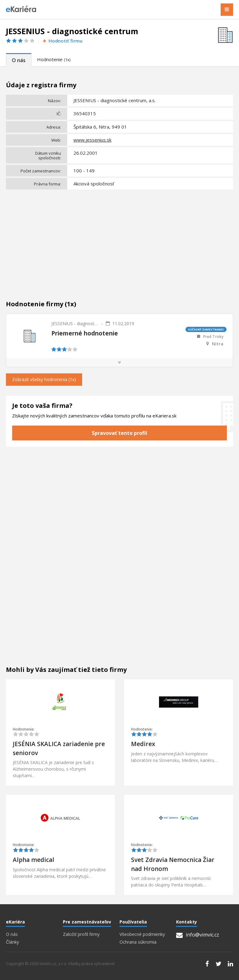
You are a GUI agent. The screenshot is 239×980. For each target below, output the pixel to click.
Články (12, 942)
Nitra (218, 344)
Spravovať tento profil (119, 433)
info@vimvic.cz (198, 935)
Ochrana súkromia (138, 942)
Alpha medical (33, 860)
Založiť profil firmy (81, 934)
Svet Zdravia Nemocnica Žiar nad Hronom (173, 864)
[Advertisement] (119, 238)
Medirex (143, 744)
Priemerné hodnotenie (85, 333)
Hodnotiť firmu (62, 41)
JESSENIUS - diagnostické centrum (75, 324)
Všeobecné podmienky (142, 934)
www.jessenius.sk (92, 140)
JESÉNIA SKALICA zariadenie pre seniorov (59, 748)
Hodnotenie (54, 59)
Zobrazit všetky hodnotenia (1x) (44, 379)
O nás (19, 60)
